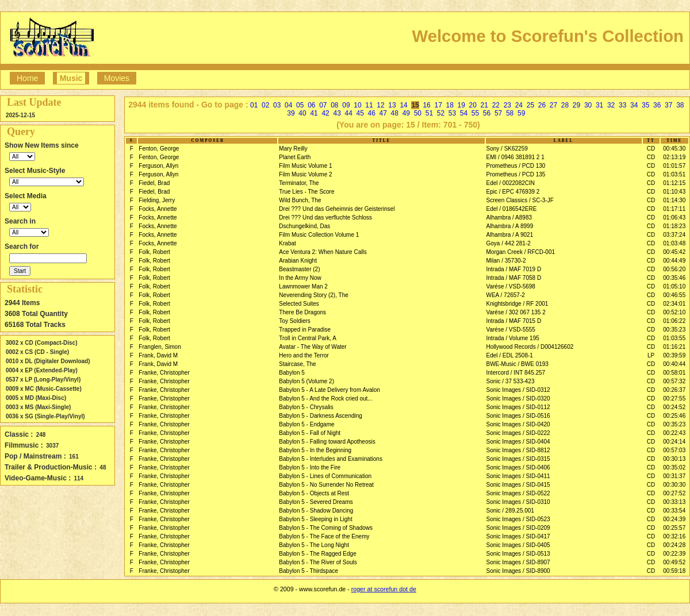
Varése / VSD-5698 (511, 286)
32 (611, 105)
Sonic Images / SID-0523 (518, 519)
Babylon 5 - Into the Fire (310, 467)
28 (565, 105)
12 (380, 105)
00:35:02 (674, 467)
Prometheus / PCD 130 (516, 166)
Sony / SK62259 (507, 149)
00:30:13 (674, 459)
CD (651, 149)
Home (27, 78)
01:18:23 (674, 226)
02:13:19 (674, 157)
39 (291, 113)
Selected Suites (299, 304)
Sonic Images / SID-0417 (518, 536)
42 (325, 113)
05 (300, 105)
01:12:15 (674, 183)
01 (254, 105)
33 (622, 105)
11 (369, 105)
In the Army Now (300, 278)
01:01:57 (674, 166)
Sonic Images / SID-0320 (518, 399)
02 (265, 105)
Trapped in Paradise (305, 330)
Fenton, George (159, 149)
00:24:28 (674, 545)
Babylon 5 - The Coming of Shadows (326, 528)
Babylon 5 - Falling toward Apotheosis (327, 442)
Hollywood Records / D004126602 (530, 347)
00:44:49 (674, 261)
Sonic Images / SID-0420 (518, 424)
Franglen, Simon (160, 347)
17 (438, 105)
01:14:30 (674, 200)
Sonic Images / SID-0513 (518, 554)
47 (383, 113)
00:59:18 (674, 571)
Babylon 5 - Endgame (306, 424)
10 (357, 105)
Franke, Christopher (164, 373)
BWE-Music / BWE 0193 (517, 364)
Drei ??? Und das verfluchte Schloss (325, 217)
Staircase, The (297, 364)
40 (302, 113)
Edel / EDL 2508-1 (510, 355)
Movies (117, 78)
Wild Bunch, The (300, 200)
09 (346, 105)
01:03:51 (674, 174)
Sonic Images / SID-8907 (518, 562)
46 (372, 113)
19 (461, 105)
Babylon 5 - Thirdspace (308, 571)
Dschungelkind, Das (304, 226)
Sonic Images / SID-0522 (518, 493)
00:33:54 (674, 511)
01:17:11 (674, 209)
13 (392, 105)
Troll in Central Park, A (308, 338)
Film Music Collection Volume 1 (319, 235)
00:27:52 (674, 493)
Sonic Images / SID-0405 (518, 545)
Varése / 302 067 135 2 (516, 312)
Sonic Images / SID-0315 (518, 459)
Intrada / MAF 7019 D (514, 269)
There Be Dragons (302, 312)
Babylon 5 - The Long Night (314, 545)
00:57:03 (674, 450)
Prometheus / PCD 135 (516, 174)
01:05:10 (674, 286)
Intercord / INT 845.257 (516, 373)
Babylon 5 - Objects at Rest (314, 493)
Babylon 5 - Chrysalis (306, 407)
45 (360, 113)
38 (680, 105)
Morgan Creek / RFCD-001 (521, 252)
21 (484, 105)
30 (588, 105)
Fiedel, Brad (154, 183)
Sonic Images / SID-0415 (518, 485)
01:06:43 (674, 217)
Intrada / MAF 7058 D (514, 278)
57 (498, 113)
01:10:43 (674, 192)
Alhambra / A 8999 (510, 226)
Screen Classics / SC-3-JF (520, 200)
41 (314, 113)
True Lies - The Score (306, 192)
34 (634, 105)
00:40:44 (674, 364)
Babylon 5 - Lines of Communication (325, 476)
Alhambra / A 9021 (510, 235)
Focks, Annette (158, 209)
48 (395, 113)
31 (599, 105)
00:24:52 (674, 407)
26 (542, 105)
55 (475, 113)
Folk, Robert (154, 252)
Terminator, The (299, 183)
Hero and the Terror (304, 355)
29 (576, 105)
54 (464, 113)
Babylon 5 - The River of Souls (318, 562)
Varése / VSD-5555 (511, 330)
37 (668, 105)
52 (441, 113)
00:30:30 (674, 485)
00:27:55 (674, 399)
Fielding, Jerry (157, 200)
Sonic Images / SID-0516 (518, 416)
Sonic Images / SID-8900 (518, 571)
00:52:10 (674, 312)
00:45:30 (674, 149)
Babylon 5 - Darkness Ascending (321, 416)
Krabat (287, 243)
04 (288, 105)
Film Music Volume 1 (305, 166)
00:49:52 (674, 562)
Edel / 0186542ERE (512, 209)
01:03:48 (674, 243)
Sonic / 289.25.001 (510, 511)
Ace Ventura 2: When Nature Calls (323, 252)
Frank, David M (158, 355)
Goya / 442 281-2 (509, 243)
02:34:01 (674, 304)
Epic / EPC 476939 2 (513, 192)
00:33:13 (674, 502)
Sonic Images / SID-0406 (518, 467)
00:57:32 (674, 381)
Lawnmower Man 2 (303, 286)
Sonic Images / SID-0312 (518, 390)
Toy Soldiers (294, 321)
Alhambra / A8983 (509, 217)
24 (519, 105)
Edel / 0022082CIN (511, 183)
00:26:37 (674, 390)
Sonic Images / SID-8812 (518, 450)
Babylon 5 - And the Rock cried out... (325, 399)
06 (311, 105)
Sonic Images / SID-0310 (518, 502)
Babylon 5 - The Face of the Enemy (324, 536)
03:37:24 (674, 235)
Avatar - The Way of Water (313, 347)
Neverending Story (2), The (313, 295)
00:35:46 (674, 278)
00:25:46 (674, 416)
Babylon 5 (292, 373)
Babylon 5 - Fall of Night (310, 433)
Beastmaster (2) (299, 269)
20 (473, 105)
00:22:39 (674, 554)
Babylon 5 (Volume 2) (306, 381)
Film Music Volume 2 (305, 174)
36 (657, 105)
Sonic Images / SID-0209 (518, 528)
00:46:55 (674, 295)
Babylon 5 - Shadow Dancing (316, 511)
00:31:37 (674, 476)
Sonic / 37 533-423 (511, 381)
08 (334, 105)
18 (450, 105)
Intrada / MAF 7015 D (514, 321)
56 (487, 113)
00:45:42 (674, 252)
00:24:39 (674, 519)
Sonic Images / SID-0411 (518, 476)
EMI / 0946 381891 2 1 (515, 157)
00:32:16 (674, 536)
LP (651, 355)
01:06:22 (674, 321)
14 (403, 105)
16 (426, 105)
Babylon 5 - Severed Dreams (316, 502)
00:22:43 (674, 433)
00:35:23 (674, 330)
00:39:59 (674, 355)
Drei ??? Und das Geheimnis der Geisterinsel (337, 209)
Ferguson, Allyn (158, 166)
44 (348, 113)
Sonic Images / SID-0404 (518, 442)
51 (429, 113)
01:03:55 (674, 338)
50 (418, 113)
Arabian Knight (298, 261)
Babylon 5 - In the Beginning (315, 450)
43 (337, 113)
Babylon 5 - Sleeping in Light (315, 519)
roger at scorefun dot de (384, 589)
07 (323, 105)
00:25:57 (674, 528)
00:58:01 (674, 373)
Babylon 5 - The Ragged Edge (317, 554)
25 (530, 105)
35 (645, 105)
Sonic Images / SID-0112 (518, 407)
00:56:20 (674, 269)
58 (510, 113)
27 (553, 105)
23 (507, 105)
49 (406, 113)
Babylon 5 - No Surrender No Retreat (326, 485)
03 (277, 105)
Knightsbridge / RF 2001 (517, 304)
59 (521, 113)
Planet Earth (295, 157)
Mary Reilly (293, 149)
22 (496, 105)
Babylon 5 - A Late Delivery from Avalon (329, 390)
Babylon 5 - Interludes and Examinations (331, 459)
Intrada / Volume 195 (513, 338)
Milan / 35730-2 (506, 261)
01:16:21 (674, 347)
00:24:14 (674, 442)
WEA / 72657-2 (506, 295)
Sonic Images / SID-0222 (518, 433)
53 (452, 113)
